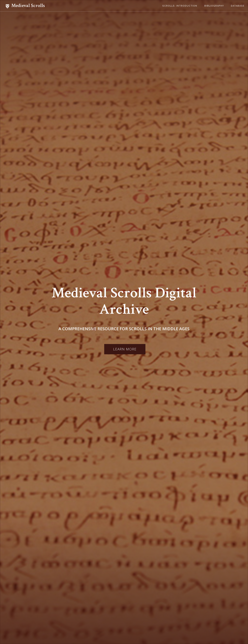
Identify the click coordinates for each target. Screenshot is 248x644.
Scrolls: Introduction (180, 6)
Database (238, 6)
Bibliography (214, 6)
